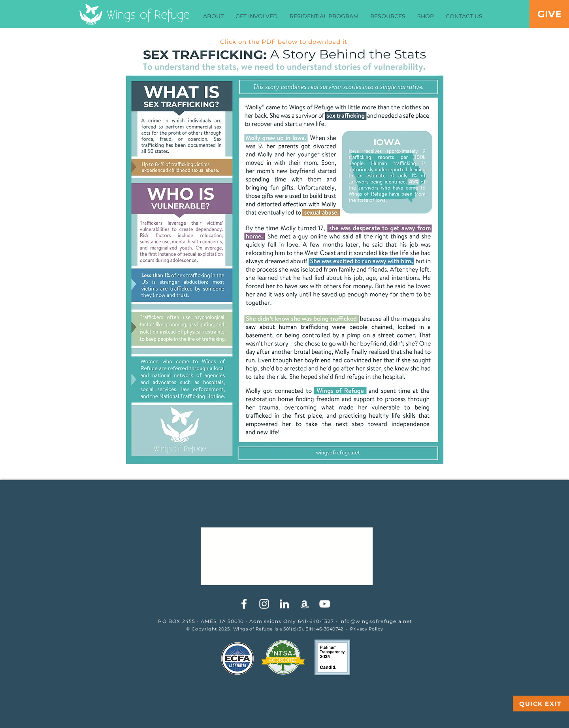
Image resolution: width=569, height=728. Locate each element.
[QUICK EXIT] (541, 704)
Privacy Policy (366, 629)
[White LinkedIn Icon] (284, 604)
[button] (213, 16)
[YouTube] (325, 604)
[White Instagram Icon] (264, 604)
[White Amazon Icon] (304, 604)
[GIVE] (549, 14)
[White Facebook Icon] (244, 604)
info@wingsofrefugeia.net (376, 621)
